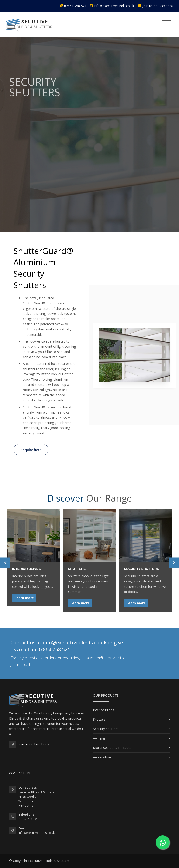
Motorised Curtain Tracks (112, 748)
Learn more (24, 597)
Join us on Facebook (158, 6)
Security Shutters (106, 729)
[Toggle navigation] (167, 21)
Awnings (99, 738)
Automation (102, 757)
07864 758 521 (75, 6)
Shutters (99, 719)
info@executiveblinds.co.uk (114, 6)
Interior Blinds (103, 710)
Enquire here (31, 450)
